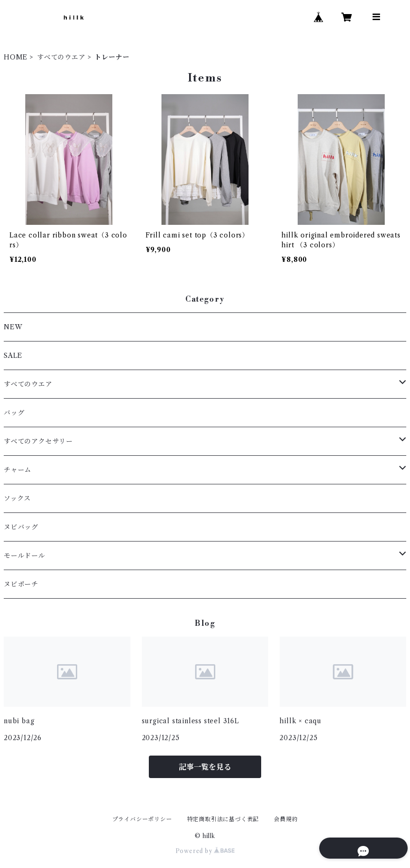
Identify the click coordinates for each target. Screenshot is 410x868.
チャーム (18, 470)
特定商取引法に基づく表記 (223, 819)
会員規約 (286, 819)
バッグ (14, 413)
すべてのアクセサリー (38, 441)
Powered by (205, 851)
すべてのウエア (61, 57)
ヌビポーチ (21, 584)
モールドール (25, 556)
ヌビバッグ (21, 527)
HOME (16, 57)
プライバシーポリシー (142, 819)
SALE (13, 356)
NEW (13, 327)
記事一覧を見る (205, 767)
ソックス (17, 498)
